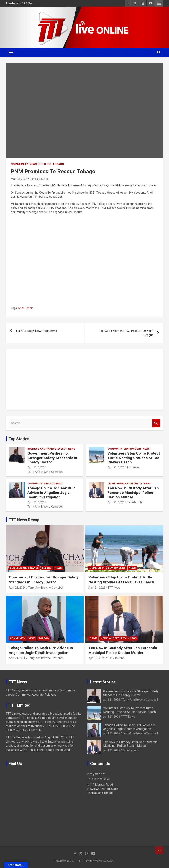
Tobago (58, 164)
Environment (133, 449)
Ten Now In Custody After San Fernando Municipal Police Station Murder (133, 493)
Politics (45, 164)
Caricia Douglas (39, 179)
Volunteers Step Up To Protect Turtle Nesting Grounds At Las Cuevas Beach (134, 458)
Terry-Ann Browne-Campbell (45, 472)
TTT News (133, 467)
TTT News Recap (24, 520)
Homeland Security (129, 484)
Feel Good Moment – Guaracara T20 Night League (126, 333)
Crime (111, 484)
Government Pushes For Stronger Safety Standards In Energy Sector (52, 458)
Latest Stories (103, 682)
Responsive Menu (159, 3)
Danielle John (135, 502)
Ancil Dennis (26, 308)
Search (156, 423)
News (33, 164)
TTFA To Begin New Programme (36, 331)
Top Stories (19, 439)
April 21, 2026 (36, 467)
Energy (62, 449)
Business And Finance (42, 449)
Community (19, 164)
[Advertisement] (84, 379)
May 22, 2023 (19, 179)
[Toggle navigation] (11, 53)
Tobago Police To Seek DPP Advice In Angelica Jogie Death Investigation (51, 493)
